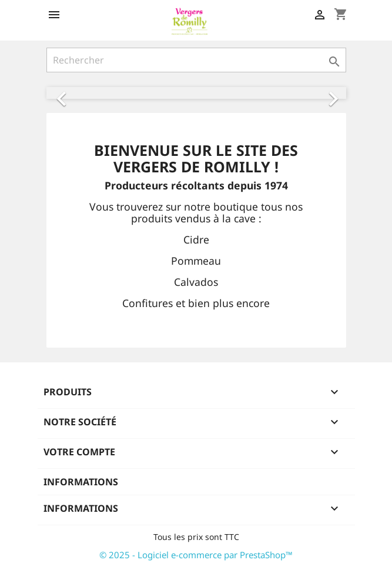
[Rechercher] (196, 60)
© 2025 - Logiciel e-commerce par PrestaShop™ (196, 555)
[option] (196, 93)
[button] (69, 93)
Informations (81, 482)
